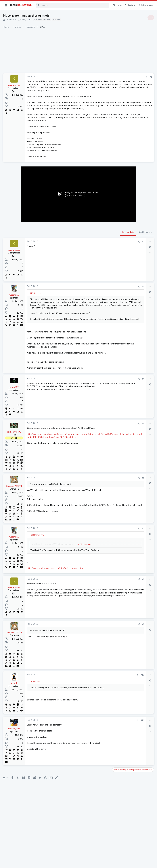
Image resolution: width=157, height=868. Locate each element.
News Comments (121, 191)
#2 (94, 257)
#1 (102, 77)
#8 (94, 606)
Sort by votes (96, 247)
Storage (117, 405)
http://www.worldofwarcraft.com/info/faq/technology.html (55, 595)
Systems (117, 206)
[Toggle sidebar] (151, 18)
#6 (94, 499)
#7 (94, 552)
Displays (117, 289)
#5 (94, 445)
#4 (94, 400)
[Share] (97, 77)
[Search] (73, 5)
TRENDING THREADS (118, 167)
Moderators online (119, 446)
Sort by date (79, 247)
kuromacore (11, 20)
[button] (6, 5)
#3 (94, 302)
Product (56, 20)
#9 (94, 651)
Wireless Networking (123, 369)
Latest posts (115, 324)
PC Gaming (118, 247)
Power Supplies (43, 20)
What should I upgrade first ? (132, 330)
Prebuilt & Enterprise (123, 336)
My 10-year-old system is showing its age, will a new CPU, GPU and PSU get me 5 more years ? (133, 345)
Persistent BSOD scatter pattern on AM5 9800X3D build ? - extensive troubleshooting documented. (133, 429)
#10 (93, 701)
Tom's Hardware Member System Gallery (133, 197)
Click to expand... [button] (61, 568)
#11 (93, 747)
